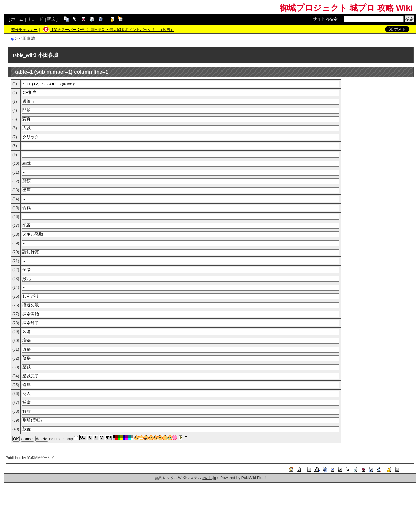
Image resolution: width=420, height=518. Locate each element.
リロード (35, 19)
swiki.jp (209, 478)
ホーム (17, 19)
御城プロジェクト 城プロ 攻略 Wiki (346, 8)
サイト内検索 (325, 19)
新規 (51, 19)
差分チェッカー (24, 30)
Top (11, 38)
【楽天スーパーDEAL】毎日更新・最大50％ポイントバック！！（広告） (112, 30)
